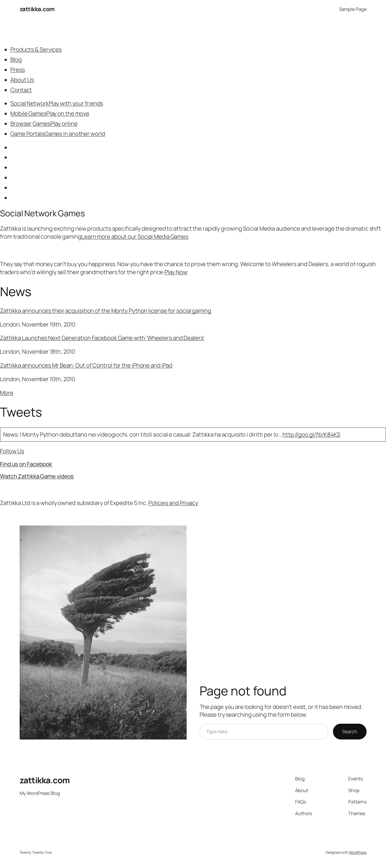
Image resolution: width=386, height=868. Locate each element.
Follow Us (12, 451)
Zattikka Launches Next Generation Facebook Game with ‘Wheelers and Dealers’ (102, 338)
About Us (22, 80)
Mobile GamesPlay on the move (50, 113)
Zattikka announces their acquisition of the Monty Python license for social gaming (106, 311)
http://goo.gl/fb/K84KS (311, 435)
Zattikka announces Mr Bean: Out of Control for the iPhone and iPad (86, 365)
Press (18, 70)
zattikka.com (37, 9)
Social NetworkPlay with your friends (57, 103)
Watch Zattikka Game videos (37, 476)
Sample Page (353, 9)
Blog (16, 60)
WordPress (358, 852)
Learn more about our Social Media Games (135, 237)
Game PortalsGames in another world (58, 134)
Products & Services (36, 49)
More (7, 393)
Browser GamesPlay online (44, 124)
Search (350, 731)
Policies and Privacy (173, 503)
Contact (21, 90)
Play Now (176, 272)
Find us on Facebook (26, 464)
